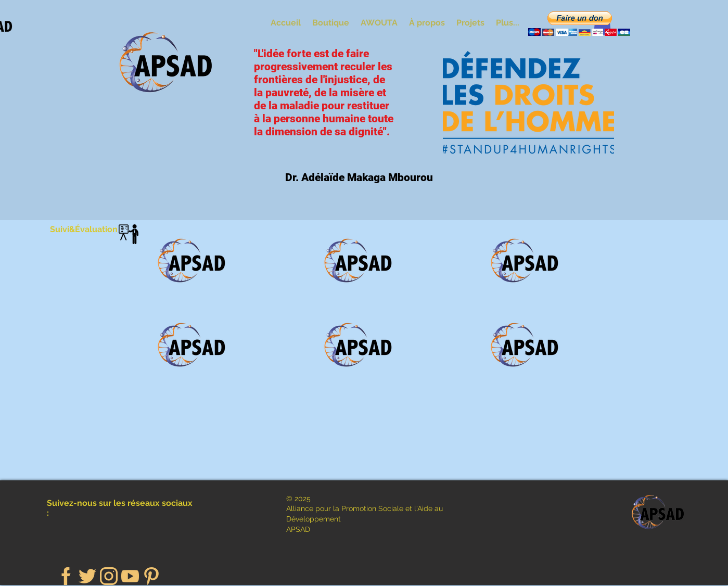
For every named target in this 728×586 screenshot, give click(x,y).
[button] (579, 24)
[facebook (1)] (66, 576)
